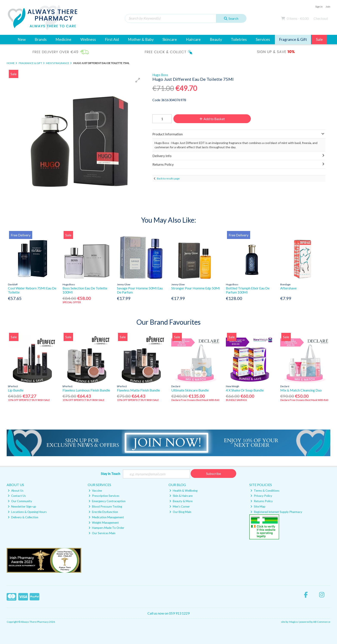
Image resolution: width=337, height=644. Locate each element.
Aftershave (288, 288)
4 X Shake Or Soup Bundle (245, 390)
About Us (16, 491)
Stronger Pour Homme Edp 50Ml (196, 288)
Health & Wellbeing (183, 491)
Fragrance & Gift (293, 39)
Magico (293, 622)
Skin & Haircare (181, 496)
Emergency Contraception (107, 501)
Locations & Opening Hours (27, 512)
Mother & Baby (141, 39)
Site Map (258, 506)
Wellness (88, 39)
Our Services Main (102, 533)
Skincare (170, 39)
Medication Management (106, 517)
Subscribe (214, 473)
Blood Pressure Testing (105, 506)
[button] (138, 80)
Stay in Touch (110, 473)
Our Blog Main (180, 512)
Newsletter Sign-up (22, 506)
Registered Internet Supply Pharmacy (276, 512)
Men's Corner (180, 506)
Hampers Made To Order (106, 528)
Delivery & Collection (23, 517)
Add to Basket (212, 119)
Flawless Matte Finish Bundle (138, 390)
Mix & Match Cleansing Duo (301, 390)
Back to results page (168, 178)
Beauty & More (181, 501)
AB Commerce (322, 622)
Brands (41, 39)
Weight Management (104, 523)
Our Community (20, 501)
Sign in (319, 7)
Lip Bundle (16, 390)
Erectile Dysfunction (103, 512)
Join (328, 7)
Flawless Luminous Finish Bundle (86, 390)
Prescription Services (104, 496)
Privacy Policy (261, 496)
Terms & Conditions (265, 491)
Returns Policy (262, 501)
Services (263, 39)
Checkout (321, 18)
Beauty (216, 39)
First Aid (112, 39)
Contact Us (17, 496)
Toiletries (239, 39)
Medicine (63, 39)
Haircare (193, 39)
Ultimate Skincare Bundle (190, 390)
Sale (319, 39)
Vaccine (95, 491)
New (22, 39)
